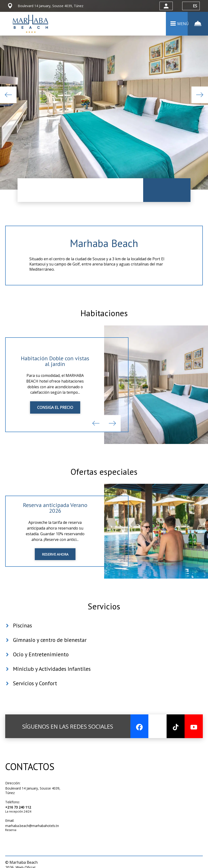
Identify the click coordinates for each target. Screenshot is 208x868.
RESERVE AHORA (55, 562)
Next (200, 95)
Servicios (104, 615)
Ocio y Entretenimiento (42, 665)
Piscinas (23, 636)
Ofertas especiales (104, 478)
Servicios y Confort (36, 694)
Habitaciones (104, 316)
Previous (8, 95)
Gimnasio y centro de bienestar (51, 651)
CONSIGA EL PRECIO (55, 413)
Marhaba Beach (104, 244)
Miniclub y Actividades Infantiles (53, 680)
